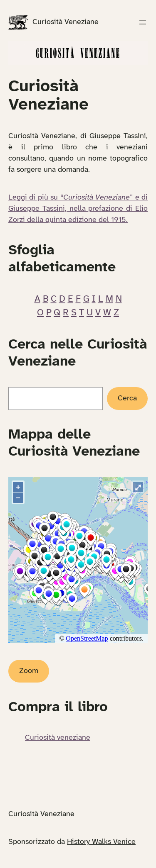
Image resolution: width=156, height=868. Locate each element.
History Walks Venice (101, 842)
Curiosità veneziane (58, 738)
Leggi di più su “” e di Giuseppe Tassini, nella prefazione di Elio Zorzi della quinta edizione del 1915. (78, 209)
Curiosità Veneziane (66, 22)
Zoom (29, 671)
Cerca (127, 399)
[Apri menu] (143, 22)
